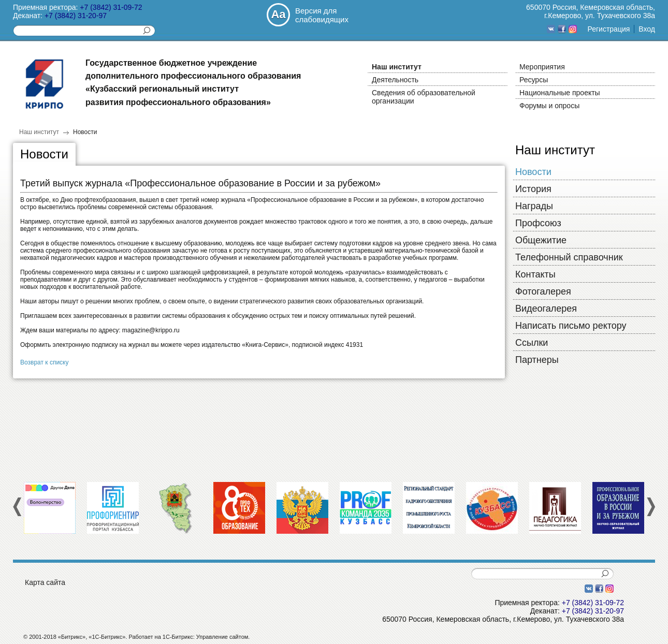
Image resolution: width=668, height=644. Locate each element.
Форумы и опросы (549, 106)
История (533, 189)
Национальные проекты (560, 93)
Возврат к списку (45, 362)
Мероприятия (542, 67)
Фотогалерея (543, 291)
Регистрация (608, 29)
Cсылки (532, 343)
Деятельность (395, 80)
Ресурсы (534, 80)
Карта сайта (45, 582)
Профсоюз (538, 223)
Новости (85, 132)
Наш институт (397, 67)
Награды (534, 206)
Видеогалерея (546, 309)
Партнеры (537, 360)
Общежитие (541, 240)
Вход (647, 29)
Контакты (535, 274)
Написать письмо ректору (571, 326)
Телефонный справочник (569, 257)
